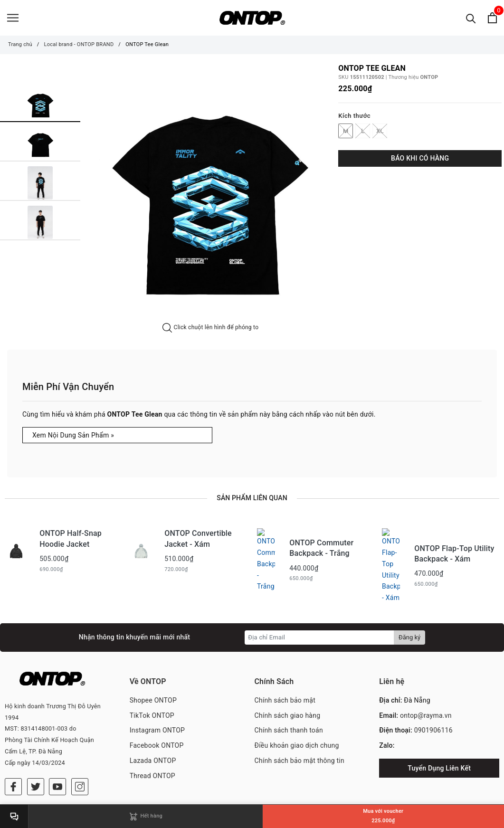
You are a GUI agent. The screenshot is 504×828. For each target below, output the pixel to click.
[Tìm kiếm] (471, 18)
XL (380, 131)
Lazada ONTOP (153, 731)
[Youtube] (57, 742)
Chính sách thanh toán (289, 700)
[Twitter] (36, 742)
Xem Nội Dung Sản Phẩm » (73, 435)
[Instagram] (80, 742)
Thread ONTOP (152, 746)
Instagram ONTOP (157, 700)
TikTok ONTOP (152, 685)
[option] (210, 194)
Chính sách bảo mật (285, 670)
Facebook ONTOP (157, 715)
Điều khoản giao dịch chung (297, 715)
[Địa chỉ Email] (319, 608)
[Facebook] (13, 742)
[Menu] (13, 18)
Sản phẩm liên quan (252, 498)
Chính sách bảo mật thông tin (300, 731)
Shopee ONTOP (153, 670)
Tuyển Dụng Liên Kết (439, 738)
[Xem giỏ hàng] (492, 18)
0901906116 (433, 700)
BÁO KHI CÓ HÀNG (420, 158)
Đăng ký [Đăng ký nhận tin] (409, 607)
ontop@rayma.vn (426, 685)
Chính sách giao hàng (288, 685)
